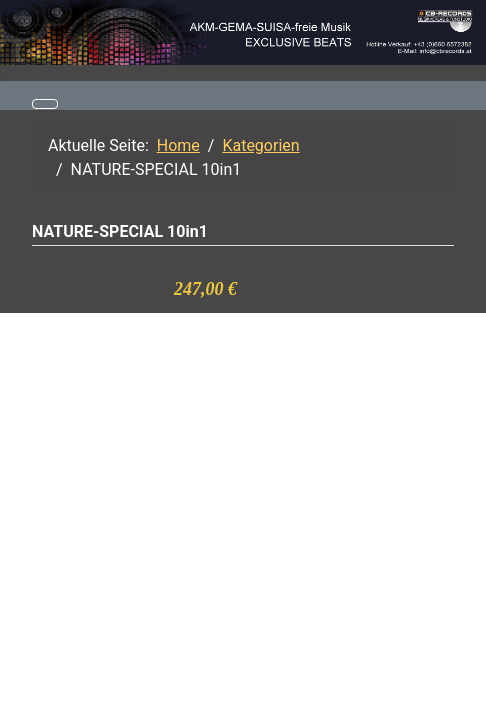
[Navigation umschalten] (45, 104)
